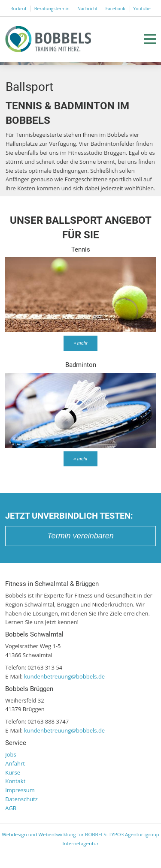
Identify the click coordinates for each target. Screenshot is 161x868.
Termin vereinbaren (80, 536)
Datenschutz (21, 799)
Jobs (11, 754)
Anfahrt (15, 763)
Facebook (115, 9)
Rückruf (18, 9)
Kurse (13, 772)
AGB (11, 808)
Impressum (20, 790)
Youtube (142, 9)
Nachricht (87, 9)
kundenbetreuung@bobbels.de (64, 676)
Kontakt (15, 781)
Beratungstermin (52, 9)
